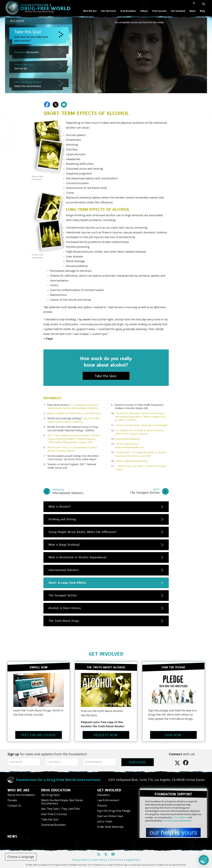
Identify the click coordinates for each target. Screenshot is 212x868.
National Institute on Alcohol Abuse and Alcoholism (74, 413)
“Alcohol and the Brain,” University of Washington (142, 425)
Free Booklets (128, 11)
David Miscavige (170, 820)
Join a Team (105, 821)
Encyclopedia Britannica (128, 439)
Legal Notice (133, 860)
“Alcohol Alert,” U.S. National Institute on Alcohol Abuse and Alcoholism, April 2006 (141, 454)
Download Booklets (53, 825)
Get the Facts (109, 11)
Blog (202, 11)
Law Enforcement (108, 800)
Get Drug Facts (50, 795)
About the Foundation (21, 795)
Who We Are (90, 11)
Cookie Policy (98, 860)
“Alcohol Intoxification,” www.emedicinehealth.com (129, 446)
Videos (144, 11)
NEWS (12, 836)
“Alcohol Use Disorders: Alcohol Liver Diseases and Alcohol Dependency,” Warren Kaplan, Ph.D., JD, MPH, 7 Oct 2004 (141, 417)
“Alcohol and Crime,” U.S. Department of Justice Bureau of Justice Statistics (72, 449)
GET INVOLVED (106, 654)
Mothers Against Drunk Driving (132, 461)
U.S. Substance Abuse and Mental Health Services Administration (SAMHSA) (73, 406)
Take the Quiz (50, 819)
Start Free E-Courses (54, 814)
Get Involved (178, 11)
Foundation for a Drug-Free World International (58, 780)
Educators (103, 795)
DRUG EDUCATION (56, 790)
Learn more (185, 820)
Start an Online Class (110, 816)
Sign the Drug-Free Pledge (114, 811)
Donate (12, 800)
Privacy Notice (80, 860)
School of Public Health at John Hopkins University (74, 420)
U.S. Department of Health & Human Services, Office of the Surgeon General (139, 432)
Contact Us (14, 805)
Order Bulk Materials (110, 827)
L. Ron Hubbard (180, 817)
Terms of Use (116, 860)
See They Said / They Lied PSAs (60, 809)
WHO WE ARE (19, 790)
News (192, 11)
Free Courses (159, 11)
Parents (102, 805)
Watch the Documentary (62, 802)
